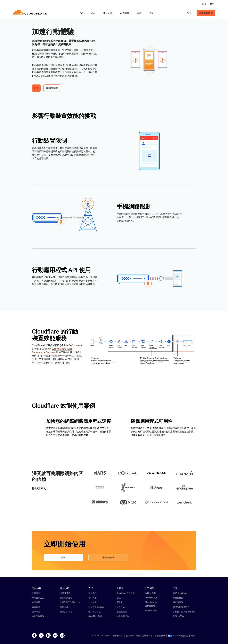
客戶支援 (92, 598)
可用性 (150, 435)
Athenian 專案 (151, 598)
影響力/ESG (178, 616)
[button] (149, 60)
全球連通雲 (65, 593)
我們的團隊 (178, 602)
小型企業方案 (38, 598)
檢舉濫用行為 (123, 616)
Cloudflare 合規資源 (126, 593)
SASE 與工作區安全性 (70, 602)
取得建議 (36, 607)
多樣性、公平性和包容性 (184, 612)
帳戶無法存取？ (96, 612)
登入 (189, 13)
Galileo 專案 (150, 593)
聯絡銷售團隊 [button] (52, 88)
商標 (193, 636)
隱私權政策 (118, 636)
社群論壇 (92, 602)
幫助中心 (92, 593)
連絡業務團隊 (206, 13)
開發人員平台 (66, 612)
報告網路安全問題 (144, 636)
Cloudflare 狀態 (95, 616)
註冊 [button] (36, 88)
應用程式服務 (66, 598)
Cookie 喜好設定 (178, 636)
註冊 (204, 4)
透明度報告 (122, 612)
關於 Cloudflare (180, 593)
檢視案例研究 (39, 488)
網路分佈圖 (178, 598)
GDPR (119, 602)
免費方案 (36, 593)
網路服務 (64, 607)
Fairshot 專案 (151, 610)
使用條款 (130, 636)
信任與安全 (160, 636)
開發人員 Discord (96, 607)
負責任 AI (121, 607)
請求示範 (36, 612)
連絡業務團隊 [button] (108, 557)
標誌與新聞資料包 (181, 607)
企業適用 (36, 602)
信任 (119, 598)
